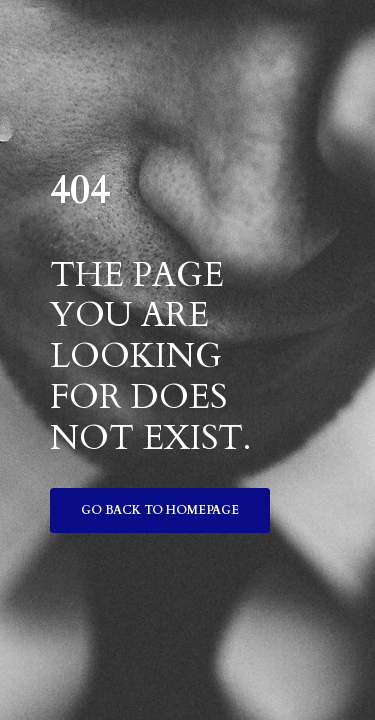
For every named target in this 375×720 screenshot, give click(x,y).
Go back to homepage (160, 510)
